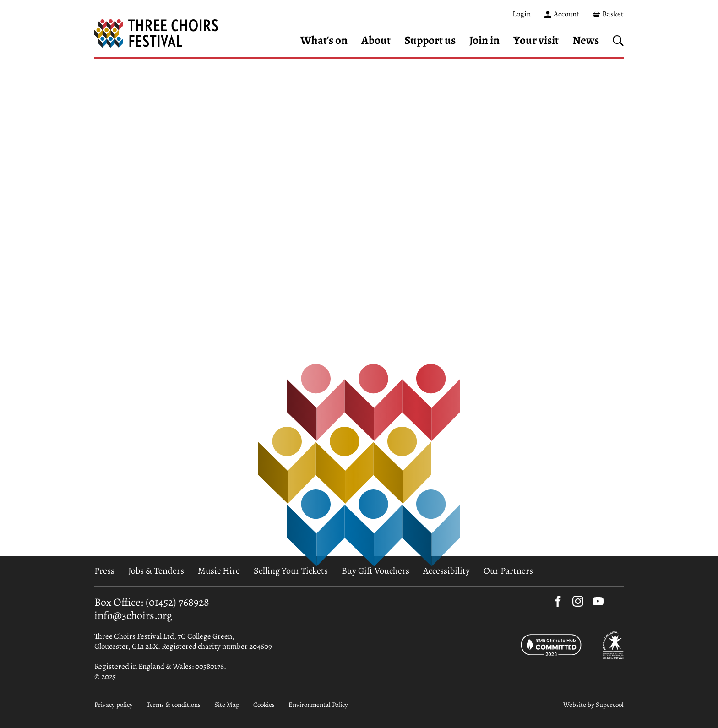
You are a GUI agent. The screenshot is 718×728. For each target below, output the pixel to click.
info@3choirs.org (133, 615)
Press (104, 571)
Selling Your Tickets (291, 571)
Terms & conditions (174, 705)
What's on (324, 40)
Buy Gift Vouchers (375, 571)
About (376, 40)
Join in (484, 40)
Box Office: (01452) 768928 (152, 602)
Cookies (264, 705)
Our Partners (508, 571)
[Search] (618, 41)
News (586, 40)
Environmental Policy (318, 705)
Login (522, 14)
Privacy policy (114, 705)
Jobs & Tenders (156, 571)
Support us (430, 40)
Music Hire (219, 571)
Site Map (227, 705)
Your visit (536, 40)
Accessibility (446, 571)
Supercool (610, 705)
